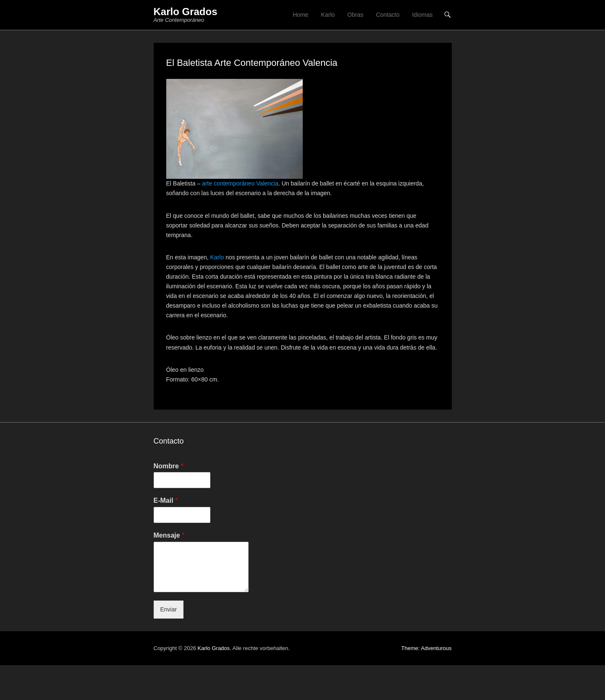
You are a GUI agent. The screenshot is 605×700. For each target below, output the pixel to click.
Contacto (388, 15)
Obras (355, 15)
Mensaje (169, 535)
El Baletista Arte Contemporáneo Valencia (252, 63)
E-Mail (166, 500)
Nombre (169, 466)
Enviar (169, 609)
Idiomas (422, 15)
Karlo (328, 15)
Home (300, 15)
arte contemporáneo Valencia (240, 183)
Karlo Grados (186, 12)
